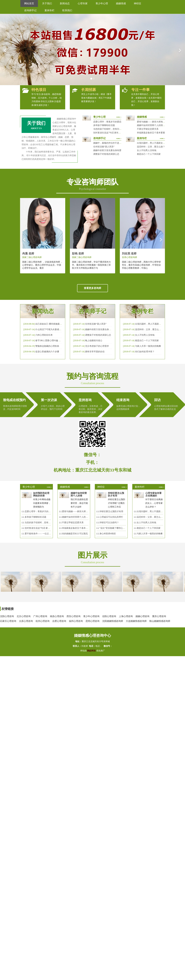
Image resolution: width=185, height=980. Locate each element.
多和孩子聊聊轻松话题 (104, 125)
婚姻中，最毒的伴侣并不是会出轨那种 (112, 143)
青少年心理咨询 (91, 616)
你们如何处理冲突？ (145, 352)
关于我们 (47, 3)
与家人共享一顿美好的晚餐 (148, 346)
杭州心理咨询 (43, 621)
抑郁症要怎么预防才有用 (111, 511)
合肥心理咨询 (59, 621)
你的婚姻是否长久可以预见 (75, 534)
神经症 (138, 3)
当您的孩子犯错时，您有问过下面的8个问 (45, 523)
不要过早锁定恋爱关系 (148, 129)
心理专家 (83, 3)
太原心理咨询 (26, 621)
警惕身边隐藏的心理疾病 (47, 346)
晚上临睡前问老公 (94, 341)
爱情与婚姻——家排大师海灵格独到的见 (81, 511)
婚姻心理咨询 (142, 616)
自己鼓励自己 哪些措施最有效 (50, 324)
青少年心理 (102, 3)
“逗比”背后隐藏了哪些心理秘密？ (115, 528)
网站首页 (29, 3)
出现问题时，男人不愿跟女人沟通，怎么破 (156, 324)
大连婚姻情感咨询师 (136, 621)
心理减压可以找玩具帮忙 (111, 517)
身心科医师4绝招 (109, 534)
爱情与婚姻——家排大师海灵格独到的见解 (157, 122)
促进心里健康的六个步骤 (47, 352)
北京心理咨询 (24, 616)
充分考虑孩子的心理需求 (97, 346)
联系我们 (67, 10)
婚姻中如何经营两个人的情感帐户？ (154, 125)
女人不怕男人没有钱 (147, 150)
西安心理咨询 (74, 616)
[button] (5, 50)
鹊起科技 (91, 651)
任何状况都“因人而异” (104, 147)
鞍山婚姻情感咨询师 (160, 621)
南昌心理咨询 (57, 616)
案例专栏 (49, 10)
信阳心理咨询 (109, 616)
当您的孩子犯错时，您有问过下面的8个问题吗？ (116, 129)
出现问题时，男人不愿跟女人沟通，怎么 (156, 511)
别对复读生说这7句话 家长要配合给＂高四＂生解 (117, 133)
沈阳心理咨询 (7, 616)
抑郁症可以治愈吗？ (109, 523)
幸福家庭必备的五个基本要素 (151, 133)
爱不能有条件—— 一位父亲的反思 (41, 534)
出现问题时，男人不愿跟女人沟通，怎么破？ (158, 143)
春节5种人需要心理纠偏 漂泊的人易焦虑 (54, 341)
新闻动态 (65, 3)
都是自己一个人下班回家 (149, 154)
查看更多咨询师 (92, 288)
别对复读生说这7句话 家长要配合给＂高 (44, 528)
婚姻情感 (121, 3)
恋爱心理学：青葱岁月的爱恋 (107, 122)
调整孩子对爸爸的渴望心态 (106, 154)
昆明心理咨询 (92, 621)
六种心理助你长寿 (44, 335)
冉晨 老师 (28, 254)
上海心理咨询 (126, 616)
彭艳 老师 (78, 254)
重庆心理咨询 (159, 616)
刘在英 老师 (129, 254)
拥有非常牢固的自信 (95, 352)
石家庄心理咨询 (8, 621)
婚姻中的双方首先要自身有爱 (107, 150)
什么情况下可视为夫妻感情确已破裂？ (54, 329)
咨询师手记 (30, 10)
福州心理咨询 (76, 621)
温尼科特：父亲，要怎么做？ (151, 147)
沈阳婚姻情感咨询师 (113, 621)
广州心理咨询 (40, 616)
